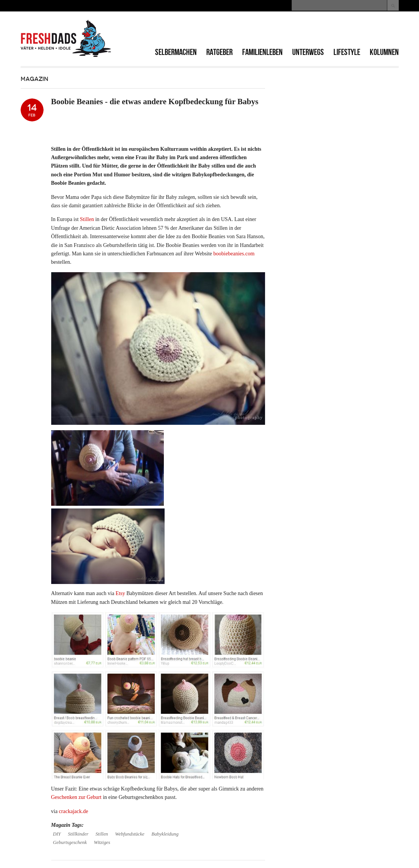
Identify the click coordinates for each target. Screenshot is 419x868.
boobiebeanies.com (234, 254)
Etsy (121, 593)
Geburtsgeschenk (70, 842)
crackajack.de (74, 811)
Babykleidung (165, 834)
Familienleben (262, 52)
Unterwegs (308, 52)
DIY (57, 834)
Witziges (102, 842)
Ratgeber (219, 52)
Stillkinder (78, 834)
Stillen (87, 219)
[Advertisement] (309, 31)
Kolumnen (384, 52)
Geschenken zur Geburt (76, 797)
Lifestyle (347, 52)
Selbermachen (176, 52)
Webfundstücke (130, 834)
